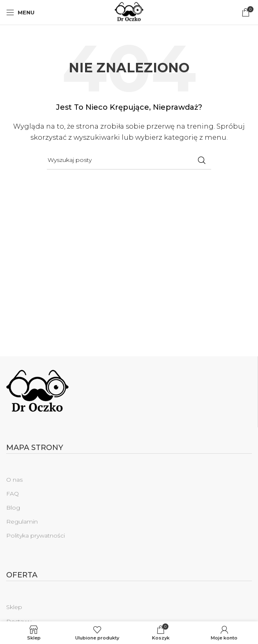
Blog (13, 508)
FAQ (13, 494)
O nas (14, 480)
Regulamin (22, 522)
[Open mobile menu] (20, 12)
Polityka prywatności (36, 536)
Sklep (14, 607)
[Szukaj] (129, 160)
